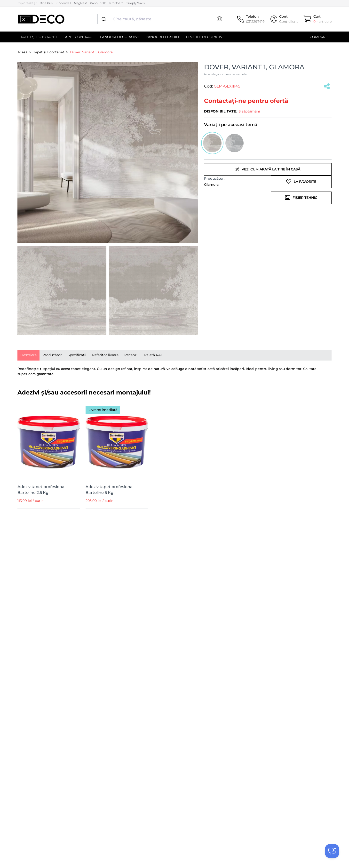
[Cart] (318, 19)
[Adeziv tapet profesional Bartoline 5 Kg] (117, 441)
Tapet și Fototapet (39, 37)
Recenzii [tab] (131, 355)
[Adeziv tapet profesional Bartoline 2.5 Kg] (49, 441)
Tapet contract (79, 37)
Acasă (22, 52)
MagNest (80, 3)
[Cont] (284, 19)
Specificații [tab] (77, 355)
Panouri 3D (98, 3)
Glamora (211, 185)
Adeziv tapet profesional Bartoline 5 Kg (110, 490)
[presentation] (28, 355)
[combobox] (161, 19)
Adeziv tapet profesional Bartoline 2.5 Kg (41, 490)
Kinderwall (63, 3)
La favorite (301, 182)
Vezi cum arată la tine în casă (268, 169)
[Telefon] (251, 19)
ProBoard (116, 3)
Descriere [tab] (28, 355)
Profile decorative (205, 37)
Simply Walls (136, 3)
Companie (319, 37)
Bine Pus (46, 3)
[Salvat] (327, 86)
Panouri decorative (120, 37)
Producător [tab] (52, 355)
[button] (219, 19)
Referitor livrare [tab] (105, 355)
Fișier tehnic (301, 198)
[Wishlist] (73, 408)
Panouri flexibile (163, 37)
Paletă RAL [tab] (153, 355)
